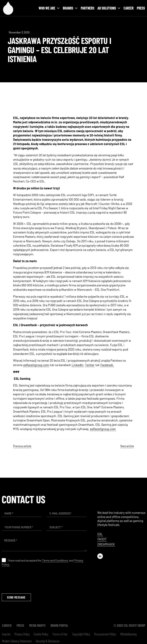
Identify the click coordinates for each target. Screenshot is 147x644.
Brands (70, 8)
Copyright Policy (81, 634)
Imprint (6, 634)
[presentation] (28, 580)
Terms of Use (60, 634)
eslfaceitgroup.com (36, 365)
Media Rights (37, 625)
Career (129, 8)
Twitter (90, 365)
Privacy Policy (22, 634)
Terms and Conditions (55, 560)
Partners (87, 8)
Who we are (49, 8)
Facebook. (107, 365)
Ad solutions (109, 8)
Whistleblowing (128, 634)
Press (141, 8)
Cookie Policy (41, 634)
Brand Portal (59, 625)
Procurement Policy (105, 634)
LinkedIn (78, 365)
